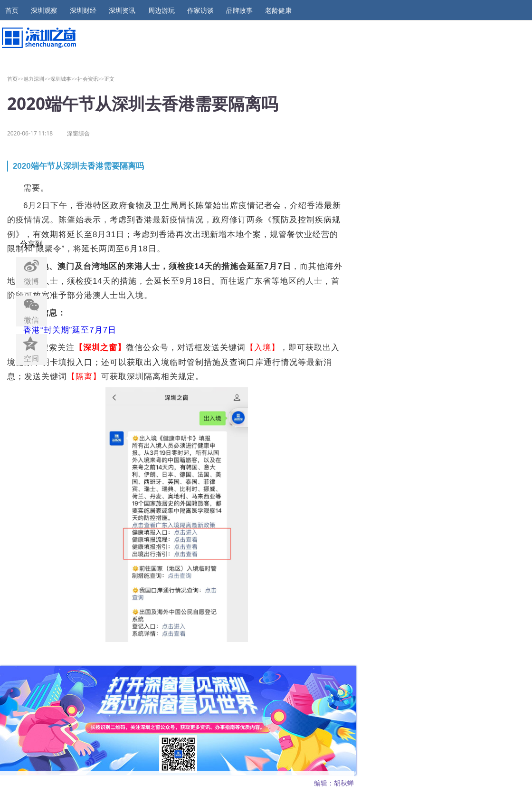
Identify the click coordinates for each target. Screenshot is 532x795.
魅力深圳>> (37, 79)
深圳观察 (44, 10)
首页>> (15, 79)
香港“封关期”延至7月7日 (70, 330)
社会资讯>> (91, 79)
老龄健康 (278, 10)
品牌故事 (239, 10)
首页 (12, 10)
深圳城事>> (64, 79)
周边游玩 (161, 10)
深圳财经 (83, 10)
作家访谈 (200, 10)
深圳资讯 (122, 10)
